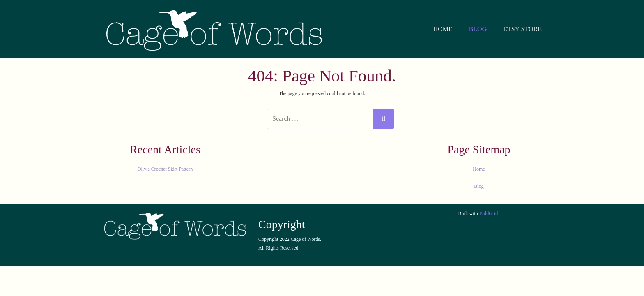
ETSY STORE (522, 29)
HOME (443, 29)
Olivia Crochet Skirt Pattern (165, 169)
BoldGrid (489, 213)
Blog (479, 186)
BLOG (478, 29)
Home (479, 169)
